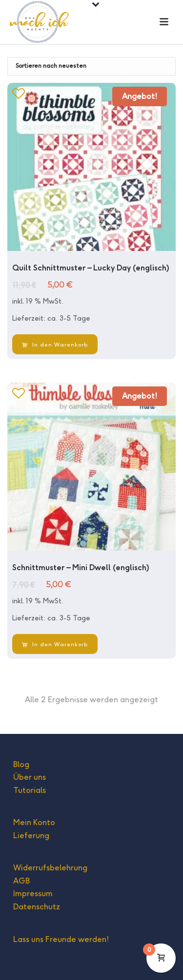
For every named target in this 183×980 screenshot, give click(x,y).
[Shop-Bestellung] (91, 66)
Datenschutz (37, 907)
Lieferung (31, 836)
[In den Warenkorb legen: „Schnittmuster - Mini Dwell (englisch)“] (55, 644)
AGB (21, 881)
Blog (21, 764)
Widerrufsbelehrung (50, 868)
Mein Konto (34, 822)
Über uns (30, 777)
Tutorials (30, 790)
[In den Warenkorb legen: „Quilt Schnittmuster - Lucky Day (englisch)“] (55, 344)
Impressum (33, 894)
